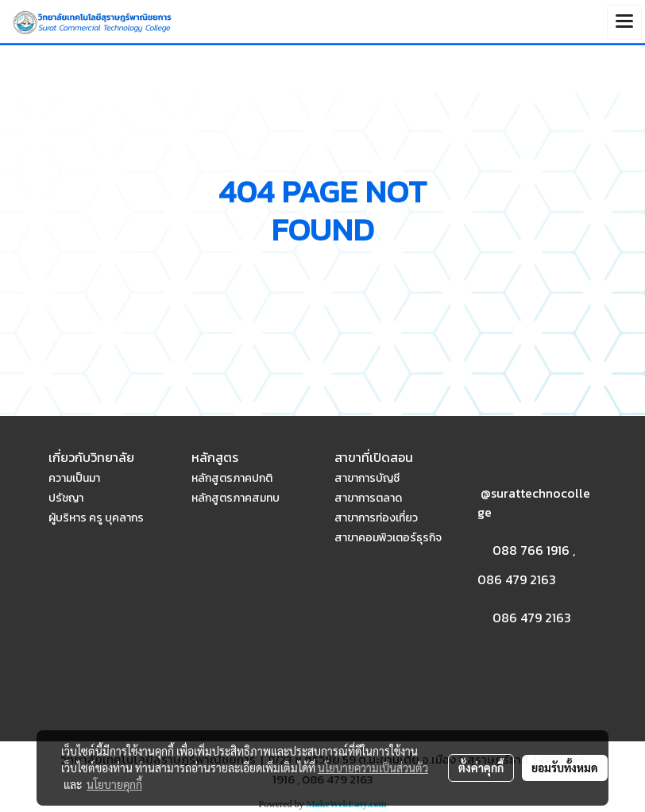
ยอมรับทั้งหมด (565, 768)
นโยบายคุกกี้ (114, 784)
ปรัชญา (66, 498)
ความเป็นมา (74, 478)
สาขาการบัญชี (367, 478)
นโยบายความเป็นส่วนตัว (373, 768)
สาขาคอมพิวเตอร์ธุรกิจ (388, 538)
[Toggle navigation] (624, 22)
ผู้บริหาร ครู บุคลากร (96, 518)
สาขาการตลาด (368, 498)
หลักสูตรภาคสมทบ (236, 498)
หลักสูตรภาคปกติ (232, 478)
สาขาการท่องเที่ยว (376, 518)
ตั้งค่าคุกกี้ (481, 768)
